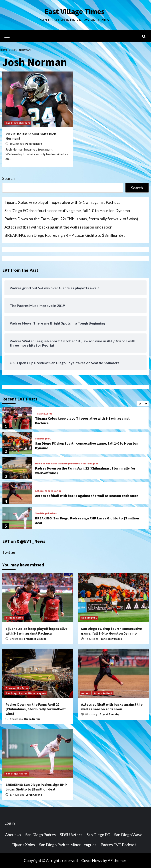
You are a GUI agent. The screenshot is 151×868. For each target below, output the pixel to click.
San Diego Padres (46, 513)
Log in (10, 823)
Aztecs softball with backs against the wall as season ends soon (58, 227)
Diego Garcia (32, 719)
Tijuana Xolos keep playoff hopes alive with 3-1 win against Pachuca (63, 202)
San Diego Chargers (18, 123)
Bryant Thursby (109, 714)
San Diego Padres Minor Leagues (78, 464)
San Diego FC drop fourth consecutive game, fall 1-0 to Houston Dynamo (67, 210)
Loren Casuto (34, 795)
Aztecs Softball (54, 491)
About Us (13, 835)
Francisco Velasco (35, 639)
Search (8, 178)
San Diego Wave (128, 835)
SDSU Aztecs (71, 835)
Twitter (9, 552)
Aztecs (39, 491)
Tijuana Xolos (44, 414)
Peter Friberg (34, 144)
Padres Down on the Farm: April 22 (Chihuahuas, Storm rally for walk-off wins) (71, 219)
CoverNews (92, 860)
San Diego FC (43, 439)
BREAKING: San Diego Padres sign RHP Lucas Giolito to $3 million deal (65, 235)
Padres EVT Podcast (118, 845)
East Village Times (74, 12)
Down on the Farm (46, 464)
